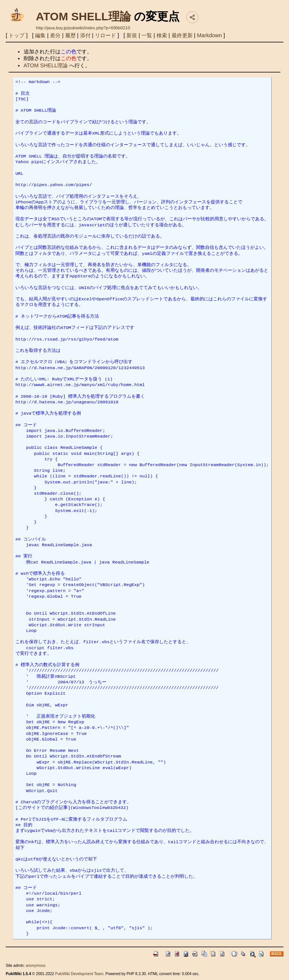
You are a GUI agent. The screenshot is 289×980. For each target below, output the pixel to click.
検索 (162, 35)
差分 (55, 35)
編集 (40, 35)
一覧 (147, 35)
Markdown (209, 35)
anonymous (36, 966)
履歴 (70, 35)
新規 (132, 35)
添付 (85, 35)
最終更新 (182, 35)
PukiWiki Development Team (79, 974)
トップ (17, 35)
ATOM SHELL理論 (83, 16)
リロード (105, 35)
